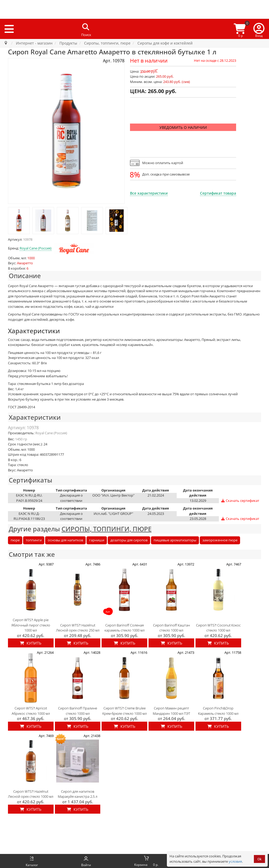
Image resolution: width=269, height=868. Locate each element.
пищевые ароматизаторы (175, 540)
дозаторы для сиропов (129, 540)
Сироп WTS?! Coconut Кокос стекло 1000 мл (218, 628)
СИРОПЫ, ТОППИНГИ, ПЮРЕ (107, 529)
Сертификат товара (218, 193)
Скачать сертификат (240, 501)
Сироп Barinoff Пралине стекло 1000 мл (78, 711)
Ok (259, 859)
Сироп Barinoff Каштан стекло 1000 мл (172, 628)
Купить (31, 643)
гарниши (97, 540)
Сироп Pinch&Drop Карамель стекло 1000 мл (218, 711)
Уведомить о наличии (183, 127)
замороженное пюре (220, 540)
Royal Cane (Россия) (36, 248)
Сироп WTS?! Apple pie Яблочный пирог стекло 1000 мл (31, 625)
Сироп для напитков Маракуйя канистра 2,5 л (78, 794)
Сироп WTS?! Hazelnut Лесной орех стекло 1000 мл (31, 794)
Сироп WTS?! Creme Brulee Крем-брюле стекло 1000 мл (125, 711)
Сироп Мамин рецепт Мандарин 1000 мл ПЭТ (172, 711)
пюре (15, 540)
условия (235, 861)
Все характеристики (149, 193)
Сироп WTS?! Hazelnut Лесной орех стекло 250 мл (78, 628)
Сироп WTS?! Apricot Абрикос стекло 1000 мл (31, 711)
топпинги (34, 540)
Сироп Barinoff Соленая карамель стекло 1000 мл (125, 628)
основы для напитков (65, 540)
